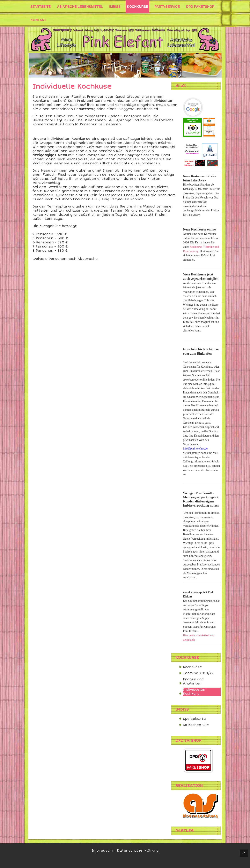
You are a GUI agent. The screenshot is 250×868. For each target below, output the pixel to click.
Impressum (102, 851)
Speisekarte (194, 719)
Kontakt (38, 20)
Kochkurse (192, 667)
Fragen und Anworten (193, 681)
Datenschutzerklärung (138, 851)
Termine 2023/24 (198, 673)
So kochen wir (196, 725)
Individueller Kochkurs (195, 692)
